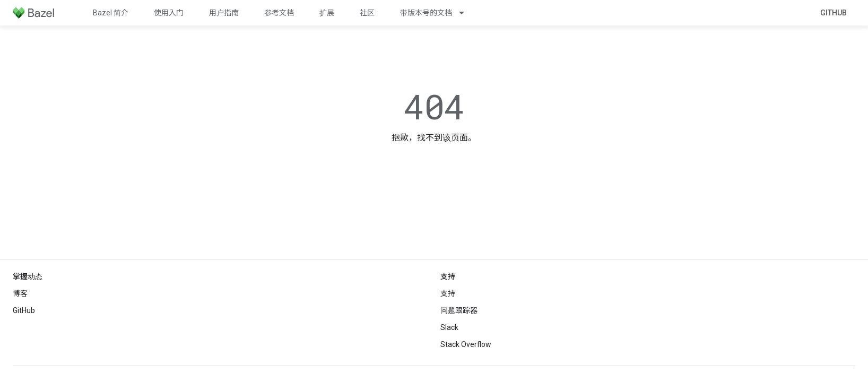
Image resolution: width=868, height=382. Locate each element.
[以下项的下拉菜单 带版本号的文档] (466, 13)
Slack (449, 327)
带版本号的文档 (426, 13)
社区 (367, 13)
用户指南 (224, 13)
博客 (20, 293)
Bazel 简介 (111, 13)
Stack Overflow (466, 344)
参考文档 (279, 13)
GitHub (834, 13)
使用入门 (169, 13)
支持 (448, 293)
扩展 (327, 13)
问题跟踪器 (459, 310)
